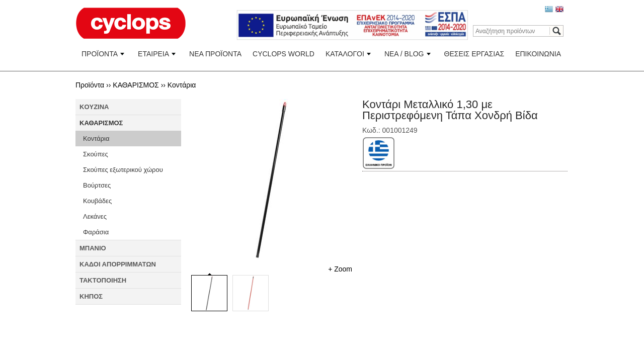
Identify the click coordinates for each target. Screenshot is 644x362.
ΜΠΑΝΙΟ (93, 248)
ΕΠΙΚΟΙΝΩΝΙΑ (538, 54)
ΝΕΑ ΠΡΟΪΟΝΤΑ (215, 54)
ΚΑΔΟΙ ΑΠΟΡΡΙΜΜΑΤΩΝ (118, 264)
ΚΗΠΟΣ (91, 296)
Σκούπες (96, 154)
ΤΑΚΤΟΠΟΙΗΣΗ (103, 280)
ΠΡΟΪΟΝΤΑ (100, 54)
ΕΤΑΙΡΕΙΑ (153, 54)
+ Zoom (340, 269)
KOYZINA (94, 107)
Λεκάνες (95, 216)
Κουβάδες (97, 201)
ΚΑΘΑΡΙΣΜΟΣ (136, 85)
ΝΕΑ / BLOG (404, 54)
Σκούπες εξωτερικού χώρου (123, 170)
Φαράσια (96, 232)
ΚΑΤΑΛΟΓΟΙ (345, 54)
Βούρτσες (97, 185)
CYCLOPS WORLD (284, 54)
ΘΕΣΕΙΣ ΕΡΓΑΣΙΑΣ (474, 54)
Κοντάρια (182, 85)
